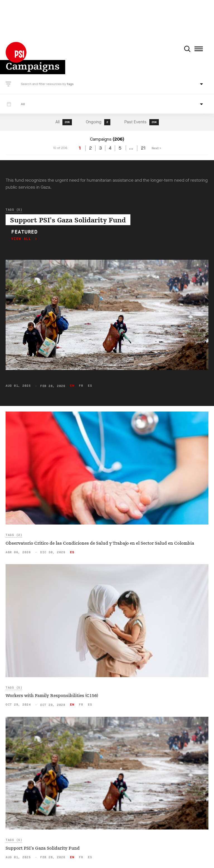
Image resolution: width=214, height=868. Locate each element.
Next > (156, 148)
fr (81, 386)
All (64, 122)
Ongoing (98, 122)
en (72, 386)
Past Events (142, 122)
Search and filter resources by (44, 84)
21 (143, 148)
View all (22, 239)
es (90, 386)
